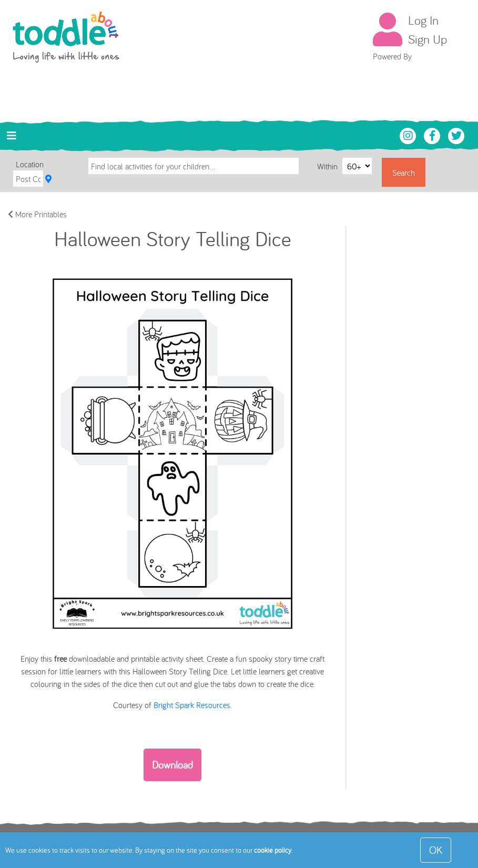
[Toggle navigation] (12, 136)
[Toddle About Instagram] (409, 135)
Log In (423, 20)
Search (404, 173)
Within (328, 166)
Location (30, 164)
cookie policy (273, 850)
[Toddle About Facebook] (433, 135)
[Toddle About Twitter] (456, 135)
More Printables (37, 214)
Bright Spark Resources (192, 705)
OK (436, 850)
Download (172, 765)
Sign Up (428, 39)
